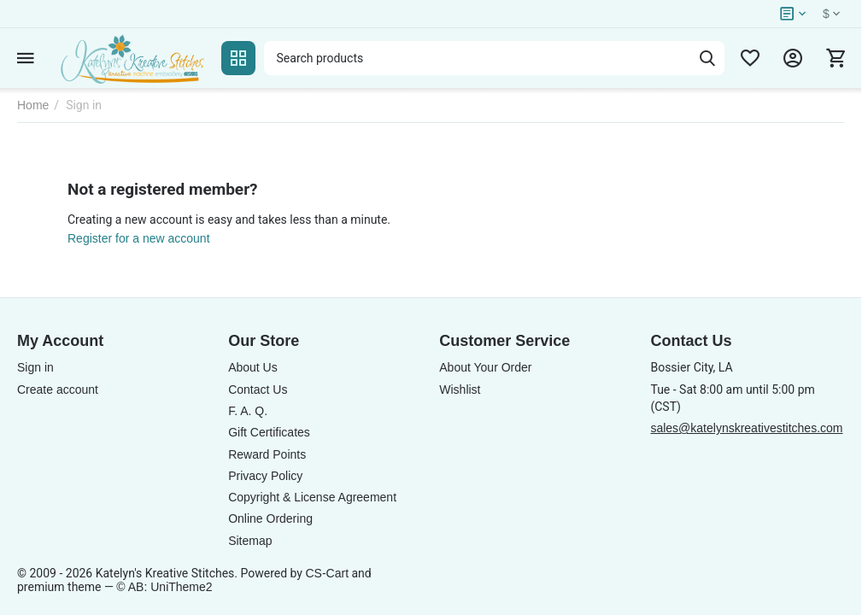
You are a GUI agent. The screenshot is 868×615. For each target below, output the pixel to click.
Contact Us (258, 389)
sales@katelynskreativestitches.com (746, 428)
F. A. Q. (248, 411)
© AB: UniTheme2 (164, 587)
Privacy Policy (265, 476)
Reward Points (267, 454)
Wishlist (460, 389)
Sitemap (250, 541)
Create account (58, 389)
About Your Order (485, 367)
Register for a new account (139, 238)
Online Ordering (270, 518)
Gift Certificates (269, 432)
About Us (253, 367)
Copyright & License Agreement (312, 497)
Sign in (35, 367)
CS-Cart (327, 573)
